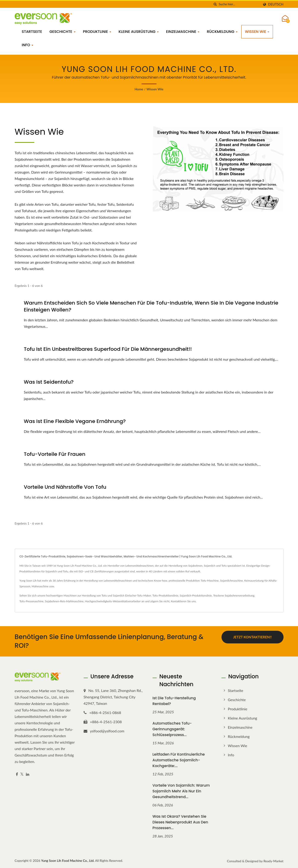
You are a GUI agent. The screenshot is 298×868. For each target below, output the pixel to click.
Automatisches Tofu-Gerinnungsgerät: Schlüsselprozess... (172, 729)
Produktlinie (97, 32)
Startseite (32, 32)
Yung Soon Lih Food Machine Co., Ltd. (68, 861)
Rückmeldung (222, 32)
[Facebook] (17, 774)
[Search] (239, 4)
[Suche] (215, 4)
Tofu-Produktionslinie (165, 595)
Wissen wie (257, 32)
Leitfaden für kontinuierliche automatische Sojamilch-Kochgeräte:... (179, 760)
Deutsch (276, 4)
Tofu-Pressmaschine (32, 601)
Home (139, 89)
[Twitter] (22, 774)
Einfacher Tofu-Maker (138, 595)
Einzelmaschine (183, 32)
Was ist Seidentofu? (49, 382)
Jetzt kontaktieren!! (253, 637)
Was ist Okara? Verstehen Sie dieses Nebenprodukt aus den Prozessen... (180, 822)
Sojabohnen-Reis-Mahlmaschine (64, 601)
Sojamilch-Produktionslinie (196, 595)
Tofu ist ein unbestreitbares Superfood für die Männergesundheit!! (108, 349)
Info (28, 45)
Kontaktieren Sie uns (183, 601)
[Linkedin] (28, 774)
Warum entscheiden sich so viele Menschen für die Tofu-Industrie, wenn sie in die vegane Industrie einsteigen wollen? (151, 306)
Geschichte (62, 32)
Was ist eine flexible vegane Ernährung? (75, 421)
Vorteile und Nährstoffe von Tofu (65, 487)
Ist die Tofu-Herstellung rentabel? (174, 701)
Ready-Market (274, 861)
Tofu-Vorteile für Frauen (55, 454)
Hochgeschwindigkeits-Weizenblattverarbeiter (113, 601)
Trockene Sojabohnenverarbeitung (234, 595)
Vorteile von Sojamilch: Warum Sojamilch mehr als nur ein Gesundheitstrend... (181, 791)
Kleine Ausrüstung (139, 32)
